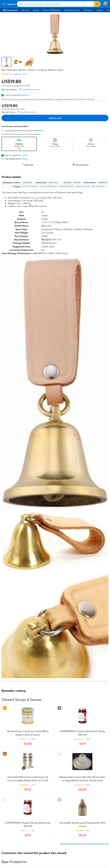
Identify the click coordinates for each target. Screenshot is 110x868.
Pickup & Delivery (72, 10)
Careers (100, 10)
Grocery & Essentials (52, 10)
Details (25, 159)
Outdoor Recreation (49, 186)
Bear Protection (98, 186)
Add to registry (81, 164)
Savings (36, 10)
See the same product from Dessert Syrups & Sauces (84, 844)
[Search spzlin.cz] (55, 4)
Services (25, 10)
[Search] (97, 4)
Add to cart (55, 118)
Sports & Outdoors (30, 186)
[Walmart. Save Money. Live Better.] (9, 4)
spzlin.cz (26, 95)
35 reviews (22, 74)
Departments (10, 10)
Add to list (27, 164)
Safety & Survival (83, 186)
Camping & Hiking (67, 186)
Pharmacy (88, 10)
